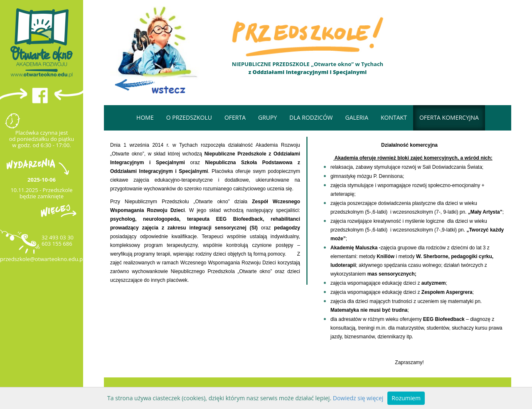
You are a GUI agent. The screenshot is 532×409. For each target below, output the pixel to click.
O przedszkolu (189, 117)
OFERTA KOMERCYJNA (449, 117)
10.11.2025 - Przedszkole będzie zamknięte (41, 193)
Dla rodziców (311, 117)
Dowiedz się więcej (358, 398)
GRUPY (267, 117)
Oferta (235, 117)
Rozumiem (406, 398)
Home (145, 117)
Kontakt (394, 117)
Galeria (357, 117)
